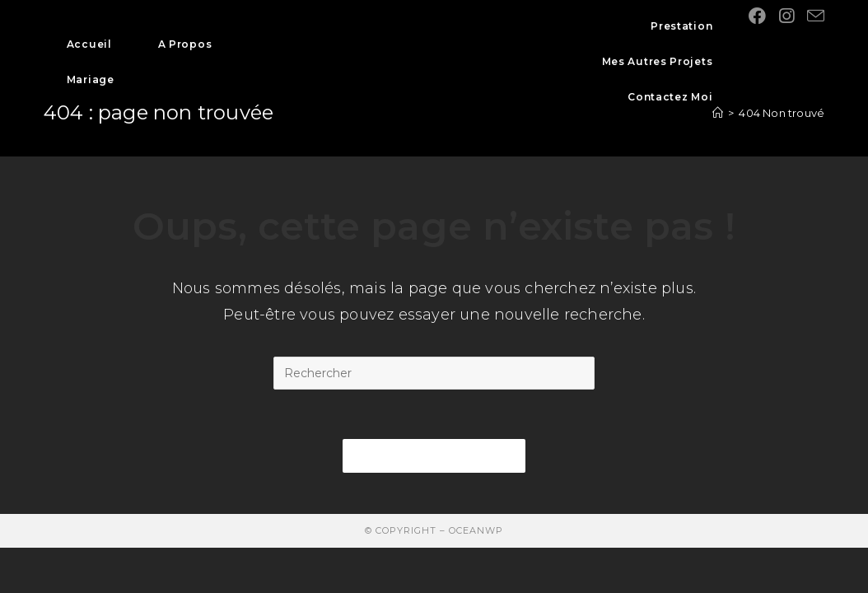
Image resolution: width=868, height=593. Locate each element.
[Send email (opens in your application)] (816, 16)
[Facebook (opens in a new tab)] (757, 16)
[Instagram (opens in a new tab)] (786, 16)
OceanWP (476, 530)
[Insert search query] (434, 373)
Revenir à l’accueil (434, 455)
